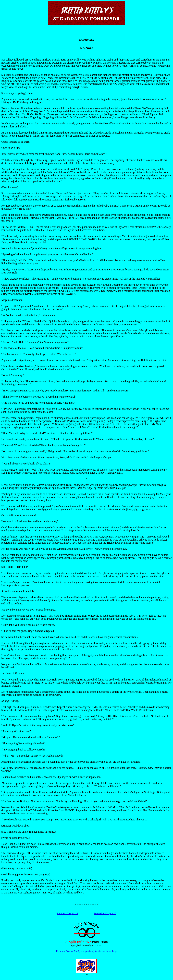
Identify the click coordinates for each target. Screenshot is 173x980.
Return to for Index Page (86, 951)
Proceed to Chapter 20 (105, 913)
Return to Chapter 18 (67, 913)
